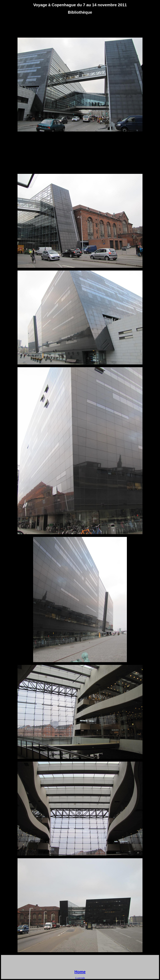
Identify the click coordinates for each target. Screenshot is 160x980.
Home (80, 972)
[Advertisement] (80, 23)
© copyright (80, 978)
